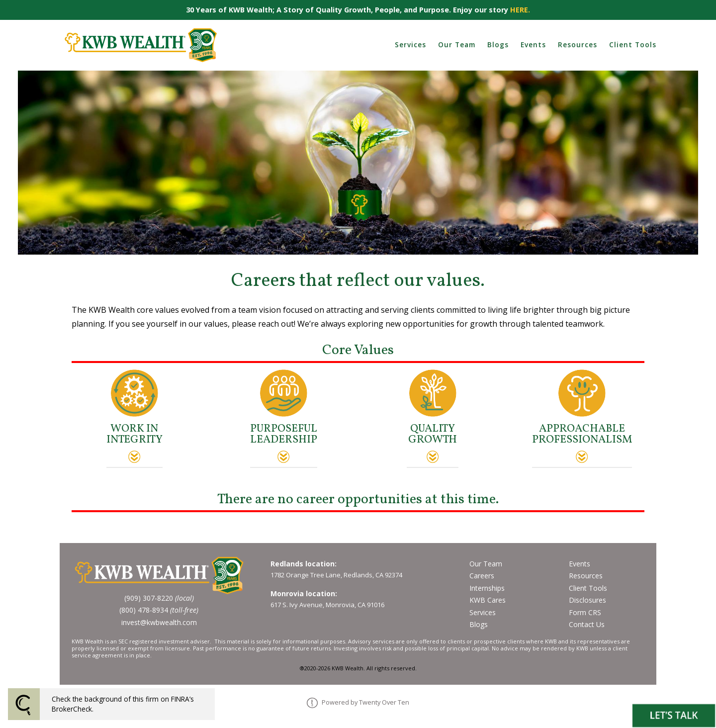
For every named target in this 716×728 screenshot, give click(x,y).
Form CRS (585, 612)
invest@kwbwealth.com (159, 622)
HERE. (520, 10)
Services (410, 45)
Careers (482, 576)
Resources (578, 45)
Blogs (498, 45)
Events (533, 45)
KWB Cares (488, 600)
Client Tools (633, 45)
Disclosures (587, 600)
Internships (487, 588)
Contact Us (587, 624)
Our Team (457, 45)
